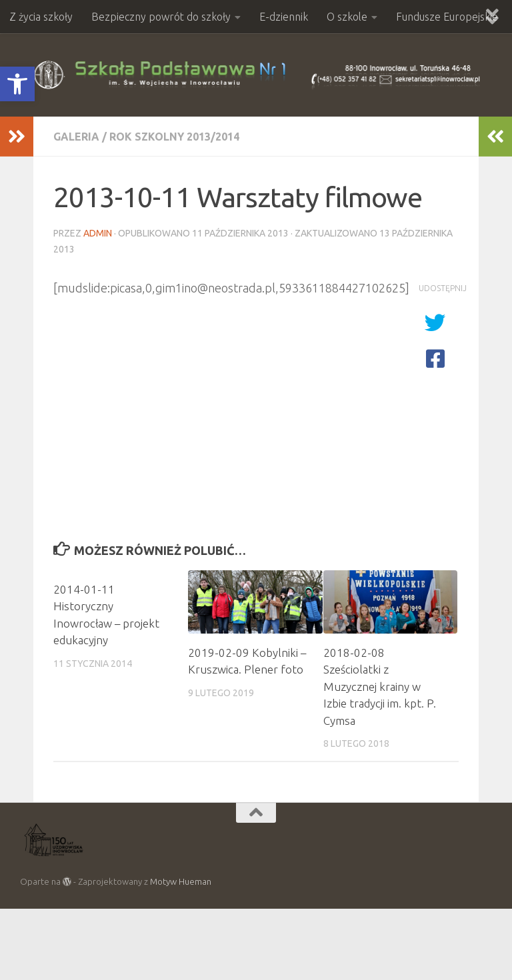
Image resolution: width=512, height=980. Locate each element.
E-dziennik (284, 17)
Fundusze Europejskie (447, 17)
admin (98, 233)
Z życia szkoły (41, 17)
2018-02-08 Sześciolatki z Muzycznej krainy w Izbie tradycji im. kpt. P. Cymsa (380, 687)
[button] (17, 84)
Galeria (76, 137)
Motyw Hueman (181, 881)
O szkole (347, 17)
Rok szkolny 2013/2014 (174, 137)
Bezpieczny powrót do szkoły (161, 17)
